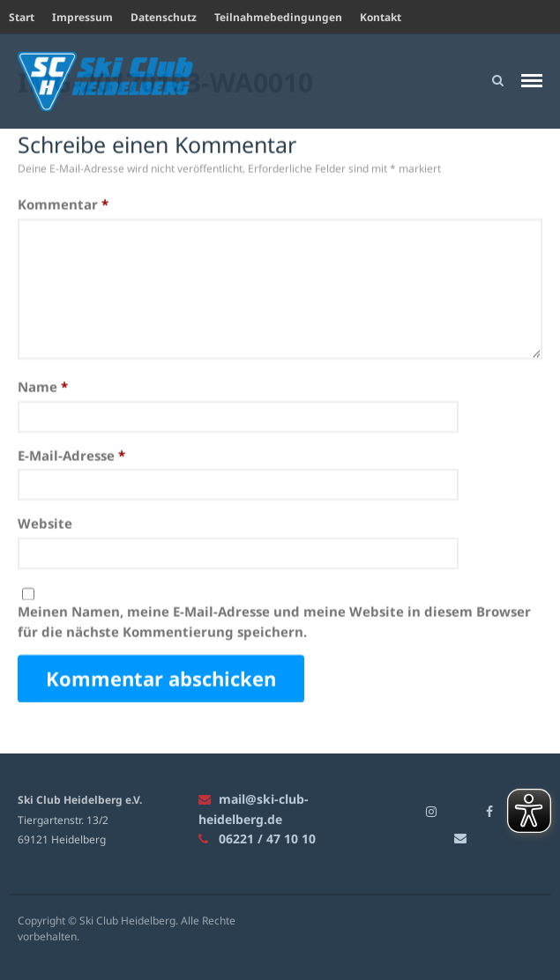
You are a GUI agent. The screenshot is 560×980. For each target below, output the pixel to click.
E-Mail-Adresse (71, 456)
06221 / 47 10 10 (257, 839)
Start (22, 17)
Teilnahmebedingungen (278, 17)
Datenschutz (164, 17)
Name (43, 387)
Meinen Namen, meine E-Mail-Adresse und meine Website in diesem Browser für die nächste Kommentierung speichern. (274, 622)
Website (45, 523)
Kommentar (63, 204)
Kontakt (381, 17)
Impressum (82, 17)
